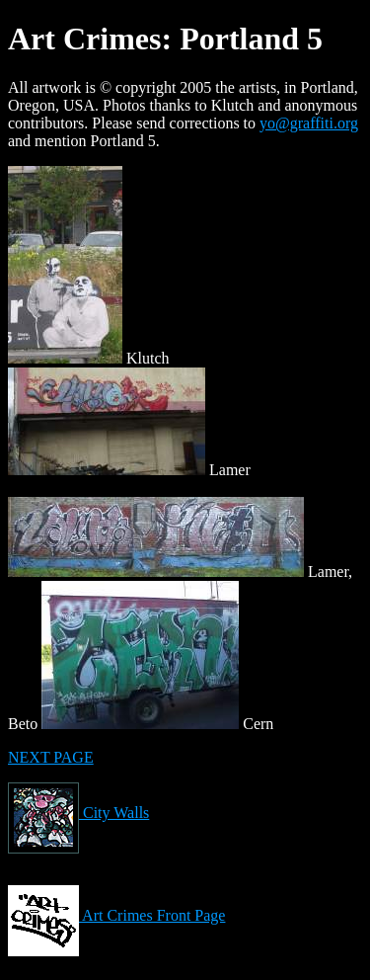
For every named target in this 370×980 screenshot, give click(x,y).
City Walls (78, 813)
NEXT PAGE (51, 757)
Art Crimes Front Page (116, 915)
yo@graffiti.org (309, 123)
